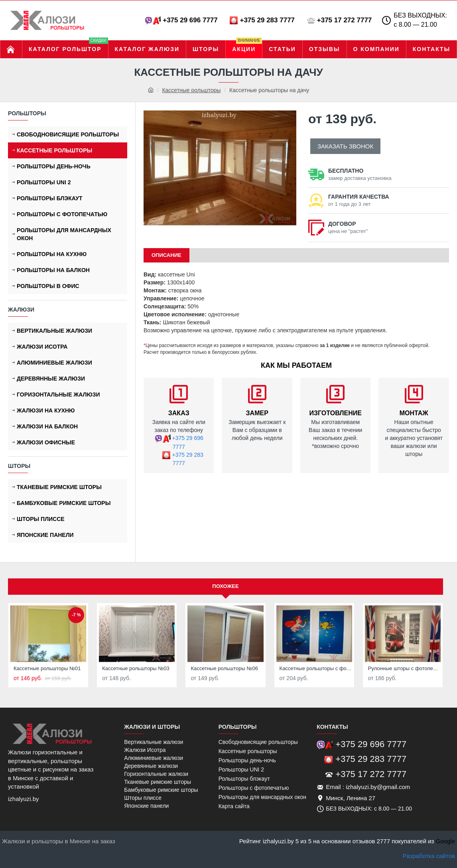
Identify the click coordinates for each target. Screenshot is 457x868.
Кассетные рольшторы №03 (136, 668)
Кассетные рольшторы (191, 90)
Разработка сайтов (429, 856)
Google (445, 841)
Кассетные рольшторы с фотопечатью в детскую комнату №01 (316, 668)
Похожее (225, 586)
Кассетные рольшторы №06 (224, 668)
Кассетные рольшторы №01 (47, 668)
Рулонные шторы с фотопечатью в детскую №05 (404, 668)
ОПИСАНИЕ (166, 255)
